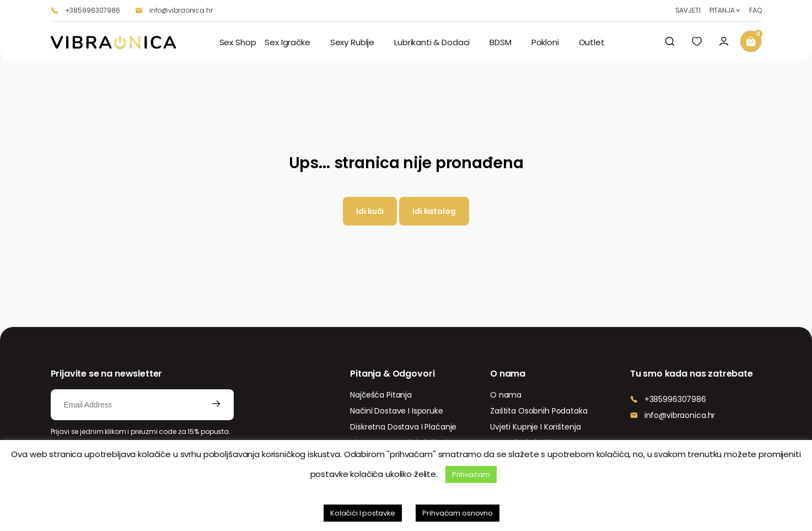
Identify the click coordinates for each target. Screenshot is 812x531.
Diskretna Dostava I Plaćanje (403, 427)
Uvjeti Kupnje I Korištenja (535, 427)
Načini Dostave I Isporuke (397, 411)
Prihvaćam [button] (471, 474)
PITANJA (722, 10)
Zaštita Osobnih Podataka (539, 411)
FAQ (755, 10)
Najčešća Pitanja (381, 395)
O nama (506, 395)
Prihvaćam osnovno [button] (458, 513)
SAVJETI (688, 10)
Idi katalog (434, 211)
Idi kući (370, 211)
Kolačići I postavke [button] (363, 513)
